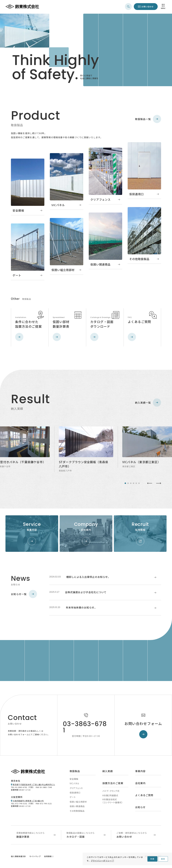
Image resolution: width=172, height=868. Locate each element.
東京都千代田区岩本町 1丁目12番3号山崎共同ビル (34, 785)
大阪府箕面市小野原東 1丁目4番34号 (28, 802)
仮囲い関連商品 (77, 807)
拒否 (163, 859)
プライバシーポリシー (101, 861)
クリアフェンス (76, 789)
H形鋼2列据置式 (110, 796)
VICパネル (74, 784)
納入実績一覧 (148, 403)
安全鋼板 (74, 780)
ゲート (73, 798)
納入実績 (108, 772)
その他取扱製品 (77, 812)
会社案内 (140, 784)
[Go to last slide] (150, 484)
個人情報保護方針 (18, 857)
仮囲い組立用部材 (78, 803)
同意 (152, 859)
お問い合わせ (147, 7)
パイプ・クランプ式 (111, 792)
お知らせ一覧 (24, 595)
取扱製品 (75, 772)
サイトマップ (35, 857)
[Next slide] (159, 484)
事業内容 (140, 772)
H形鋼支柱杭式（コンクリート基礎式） (113, 802)
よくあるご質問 (144, 796)
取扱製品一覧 (148, 119)
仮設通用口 (75, 793)
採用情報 (48, 857)
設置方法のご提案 (113, 784)
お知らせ (140, 808)
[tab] (125, 484)
